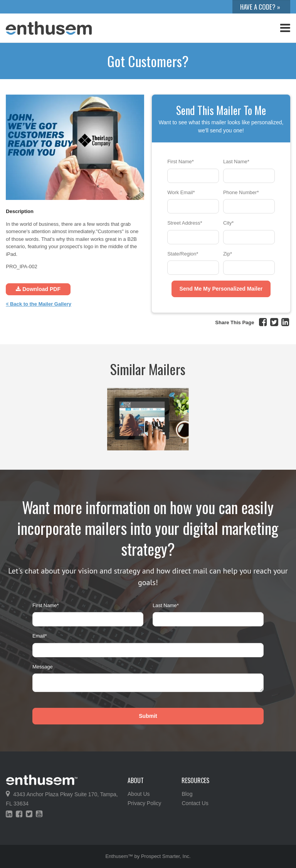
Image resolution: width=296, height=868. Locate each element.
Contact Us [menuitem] (195, 803)
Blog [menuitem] (187, 794)
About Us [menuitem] (139, 794)
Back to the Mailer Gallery (39, 304)
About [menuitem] (136, 780)
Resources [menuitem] (195, 780)
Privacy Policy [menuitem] (144, 803)
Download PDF (38, 289)
